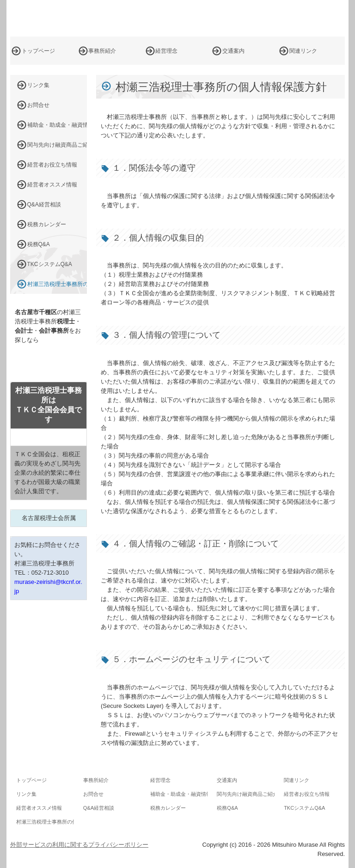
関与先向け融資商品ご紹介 (57, 145)
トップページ (38, 51)
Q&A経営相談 (44, 205)
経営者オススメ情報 (52, 185)
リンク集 (38, 85)
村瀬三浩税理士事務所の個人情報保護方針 (57, 284)
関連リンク (303, 51)
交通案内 (233, 51)
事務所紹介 (102, 51)
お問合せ (38, 105)
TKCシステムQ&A (50, 264)
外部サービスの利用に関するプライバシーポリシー (79, 845)
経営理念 (166, 51)
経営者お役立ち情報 (52, 165)
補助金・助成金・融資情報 (57, 125)
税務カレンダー (47, 224)
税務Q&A (39, 244)
